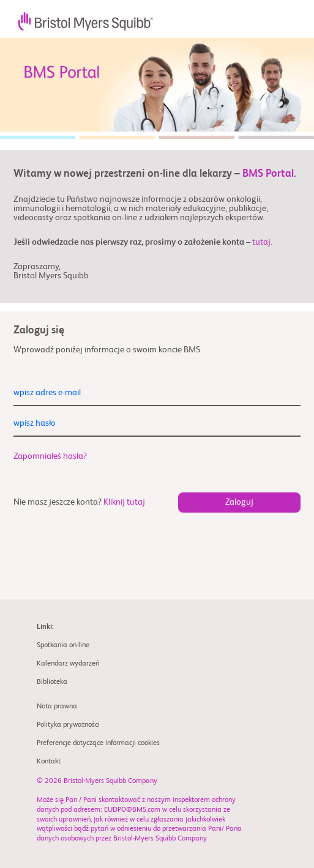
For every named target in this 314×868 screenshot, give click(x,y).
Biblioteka (52, 682)
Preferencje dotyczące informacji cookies (98, 743)
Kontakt (49, 762)
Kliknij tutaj (124, 502)
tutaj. (262, 242)
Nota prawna (57, 707)
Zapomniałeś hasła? (50, 456)
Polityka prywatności (68, 725)
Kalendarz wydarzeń (68, 664)
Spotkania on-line (63, 645)
